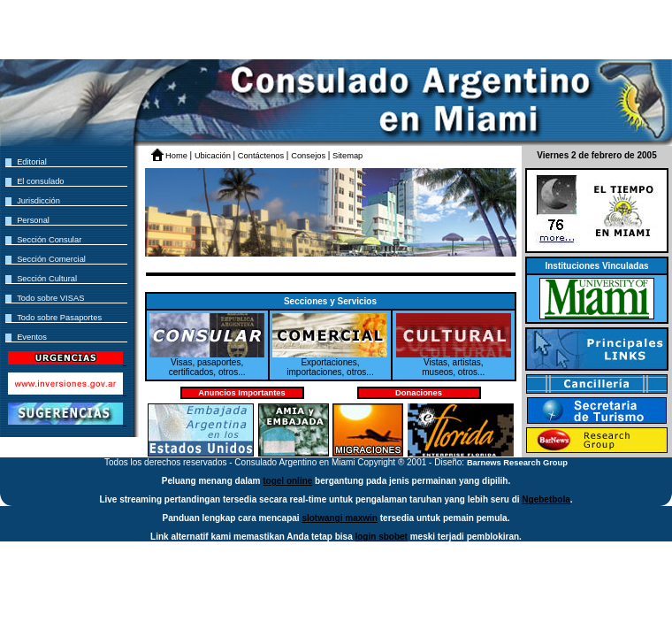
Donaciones (419, 393)
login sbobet (381, 537)
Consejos (309, 156)
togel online (287, 481)
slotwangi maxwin (340, 518)
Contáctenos (262, 156)
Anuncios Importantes (241, 393)
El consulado (40, 181)
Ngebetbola (546, 499)
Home (177, 156)
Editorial (32, 162)
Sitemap (347, 156)
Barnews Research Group (517, 463)
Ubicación (214, 156)
